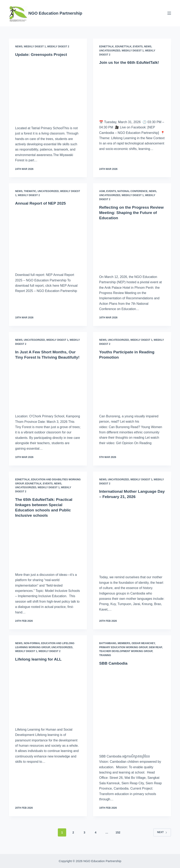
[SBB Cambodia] (132, 714)
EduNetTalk (123, 47)
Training (105, 661)
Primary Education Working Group (123, 652)
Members (124, 649)
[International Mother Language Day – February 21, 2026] (132, 541)
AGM (102, 191)
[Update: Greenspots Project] (48, 90)
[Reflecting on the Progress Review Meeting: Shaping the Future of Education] (132, 246)
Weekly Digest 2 (58, 47)
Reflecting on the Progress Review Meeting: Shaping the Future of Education (127, 213)
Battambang (108, 649)
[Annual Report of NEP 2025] (48, 238)
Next (162, 838)
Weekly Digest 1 (35, 47)
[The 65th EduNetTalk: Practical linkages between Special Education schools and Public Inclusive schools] (48, 549)
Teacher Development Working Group (126, 656)
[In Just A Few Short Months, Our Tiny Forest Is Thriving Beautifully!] (48, 391)
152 (118, 838)
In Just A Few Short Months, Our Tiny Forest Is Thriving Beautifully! (47, 357)
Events (138, 47)
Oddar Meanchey (143, 649)
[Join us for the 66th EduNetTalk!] (132, 91)
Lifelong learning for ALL (39, 664)
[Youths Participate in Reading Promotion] (132, 386)
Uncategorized (110, 51)
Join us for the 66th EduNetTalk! (130, 62)
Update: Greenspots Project (42, 54)
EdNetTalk (106, 47)
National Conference (132, 191)
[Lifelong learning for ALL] (48, 699)
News (19, 47)
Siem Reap (155, 652)
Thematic (30, 191)
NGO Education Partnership (55, 13)
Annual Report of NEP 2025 (41, 203)
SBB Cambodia (114, 668)
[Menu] (169, 13)
